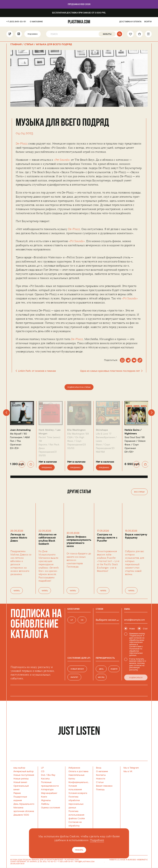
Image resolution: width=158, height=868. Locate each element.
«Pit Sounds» (77, 241)
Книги (44, 797)
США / (76, 437)
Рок (19, 441)
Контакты (101, 775)
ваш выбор (19, 768)
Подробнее (97, 840)
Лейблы (45, 804)
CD (19, 34)
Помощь (100, 790)
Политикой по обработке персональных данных (136, 652)
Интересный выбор (24, 771)
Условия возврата (78, 793)
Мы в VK (128, 771)
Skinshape (102, 430)
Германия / (135, 441)
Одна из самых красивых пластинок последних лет (111, 371)
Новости (101, 779)
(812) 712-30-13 (49, 862)
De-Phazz (22, 144)
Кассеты (45, 779)
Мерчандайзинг (49, 793)
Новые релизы (21, 779)
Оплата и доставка (78, 771)
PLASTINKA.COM (72, 860)
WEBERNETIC (142, 860)
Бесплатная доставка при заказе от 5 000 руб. (79, 13)
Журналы (46, 800)
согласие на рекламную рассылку (137, 667)
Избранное (74, 768)
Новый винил (20, 782)
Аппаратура (47, 790)
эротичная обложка (24, 811)
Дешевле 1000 (21, 815)
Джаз (42, 448)
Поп (12, 441)
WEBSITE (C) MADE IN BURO (121, 860)
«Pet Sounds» (62, 160)
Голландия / (20, 437)
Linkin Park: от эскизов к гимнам (36, 371)
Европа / (49, 445)
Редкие (17, 793)
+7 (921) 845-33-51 (16, 22)
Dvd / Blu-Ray (48, 775)
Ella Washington (76, 430)
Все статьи (139, 492)
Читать (17, 591)
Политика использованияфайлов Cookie (77, 815)
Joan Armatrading (20, 430)
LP (10, 34)
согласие (138, 638)
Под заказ (33, 34)
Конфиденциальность (80, 782)
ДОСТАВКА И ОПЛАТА (130, 22)
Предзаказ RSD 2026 (79, 4)
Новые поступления (24, 775)
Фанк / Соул (74, 441)
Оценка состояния (50, 808)
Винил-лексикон (104, 786)
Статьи (100, 782)
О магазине (102, 771)
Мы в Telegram (131, 768)
